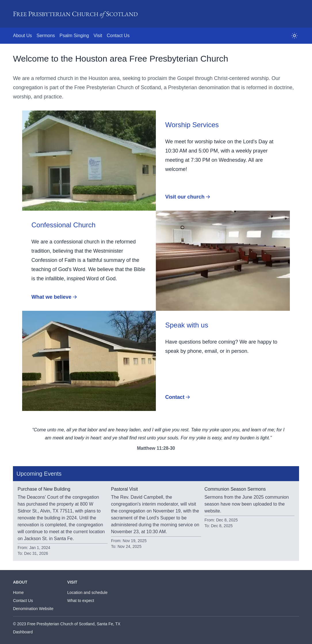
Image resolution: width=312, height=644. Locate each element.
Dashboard (23, 632)
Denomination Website (33, 609)
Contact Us (23, 601)
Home (18, 592)
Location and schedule (87, 592)
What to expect (81, 601)
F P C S (75, 14)
